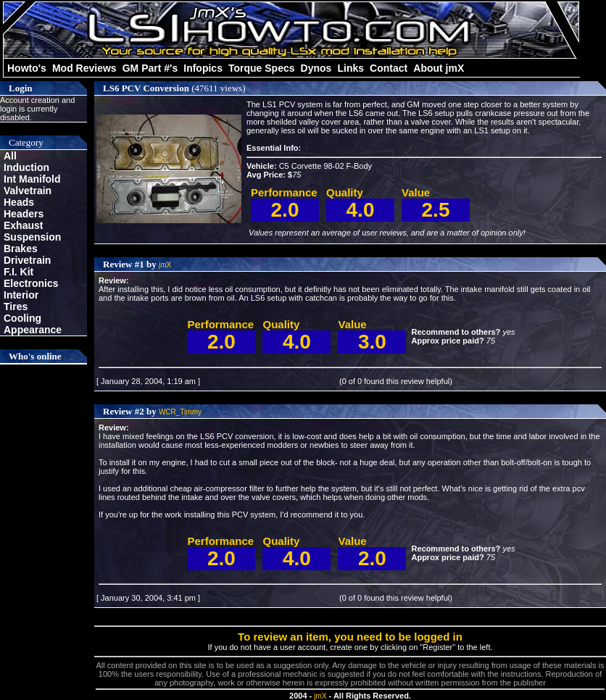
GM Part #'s (150, 68)
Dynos (316, 68)
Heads (19, 202)
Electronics (31, 283)
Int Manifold (32, 179)
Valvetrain (28, 191)
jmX (165, 265)
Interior (21, 295)
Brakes (21, 249)
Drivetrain (27, 260)
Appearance (33, 330)
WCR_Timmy (180, 412)
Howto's (27, 68)
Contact (389, 68)
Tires (16, 307)
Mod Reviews (84, 68)
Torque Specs (262, 68)
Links (350, 68)
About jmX (439, 68)
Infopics (203, 68)
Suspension (32, 237)
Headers (24, 214)
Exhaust (23, 225)
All (10, 156)
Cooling (22, 318)
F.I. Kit (18, 272)
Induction (26, 167)
